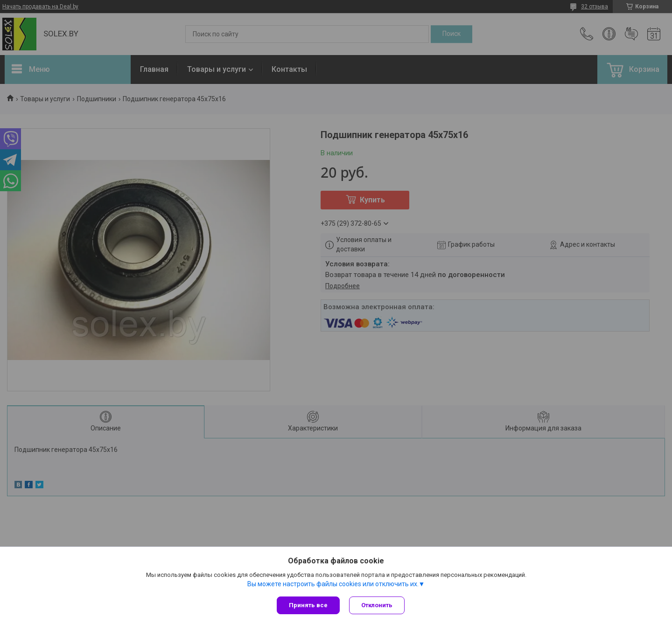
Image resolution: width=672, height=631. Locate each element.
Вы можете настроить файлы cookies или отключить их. (333, 584)
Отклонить (377, 605)
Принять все (308, 605)
